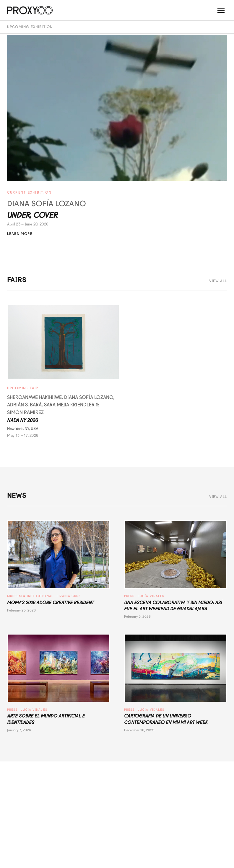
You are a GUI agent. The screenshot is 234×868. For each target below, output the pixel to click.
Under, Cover (32, 215)
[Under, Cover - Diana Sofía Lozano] (117, 108)
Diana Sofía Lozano (47, 204)
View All (218, 281)
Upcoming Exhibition (30, 27)
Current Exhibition (29, 192)
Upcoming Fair (23, 388)
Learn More (20, 234)
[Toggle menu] (221, 10)
